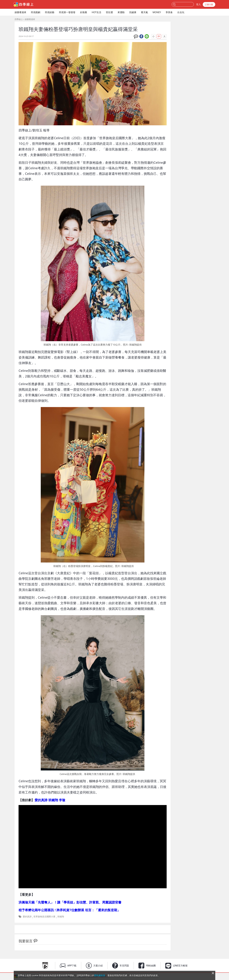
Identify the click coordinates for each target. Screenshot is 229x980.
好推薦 (84, 12)
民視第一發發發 (67, 12)
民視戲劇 (36, 12)
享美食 (169, 12)
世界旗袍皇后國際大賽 (44, 916)
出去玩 (181, 12)
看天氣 (144, 12)
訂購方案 (209, 4)
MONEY (157, 12)
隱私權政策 (100, 975)
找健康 (133, 12)
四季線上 (19, 19)
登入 (198, 4)
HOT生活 (96, 12)
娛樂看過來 (20, 12)
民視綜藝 (50, 12)
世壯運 (109, 12)
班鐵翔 (61, 916)
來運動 (121, 12)
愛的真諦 (27, 916)
